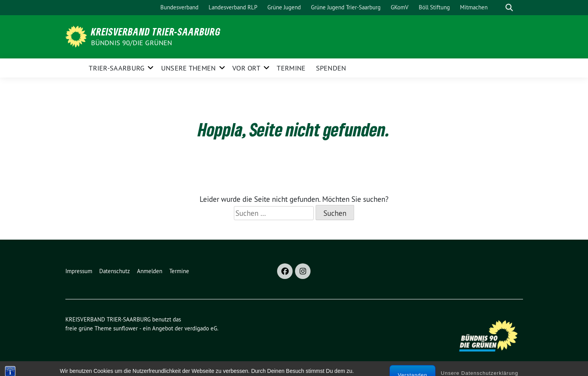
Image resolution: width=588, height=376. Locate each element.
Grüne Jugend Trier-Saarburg (346, 7)
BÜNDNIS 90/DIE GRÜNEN (132, 43)
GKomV (400, 7)
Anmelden (150, 271)
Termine (291, 68)
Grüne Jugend (284, 7)
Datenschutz (115, 271)
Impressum (79, 271)
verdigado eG (201, 328)
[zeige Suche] (509, 8)
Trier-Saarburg (117, 68)
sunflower (125, 328)
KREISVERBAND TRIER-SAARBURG (156, 32)
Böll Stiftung (434, 7)
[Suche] (498, 8)
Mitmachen (474, 7)
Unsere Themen (189, 68)
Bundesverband (179, 7)
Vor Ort (246, 68)
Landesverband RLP (233, 7)
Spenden (331, 68)
